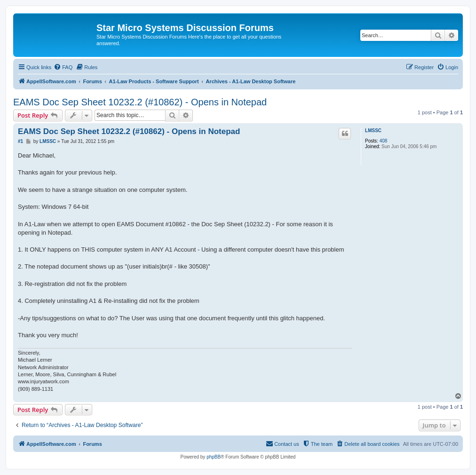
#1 (20, 141)
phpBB (214, 457)
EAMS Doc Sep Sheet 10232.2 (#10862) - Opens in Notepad (140, 102)
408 (384, 141)
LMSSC (373, 131)
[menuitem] (63, 67)
